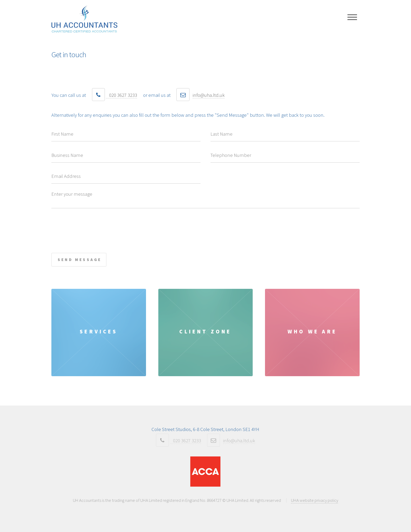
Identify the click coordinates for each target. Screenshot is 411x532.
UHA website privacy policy (315, 500)
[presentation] (91, 225)
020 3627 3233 (121, 95)
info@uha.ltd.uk (209, 95)
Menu (352, 17)
